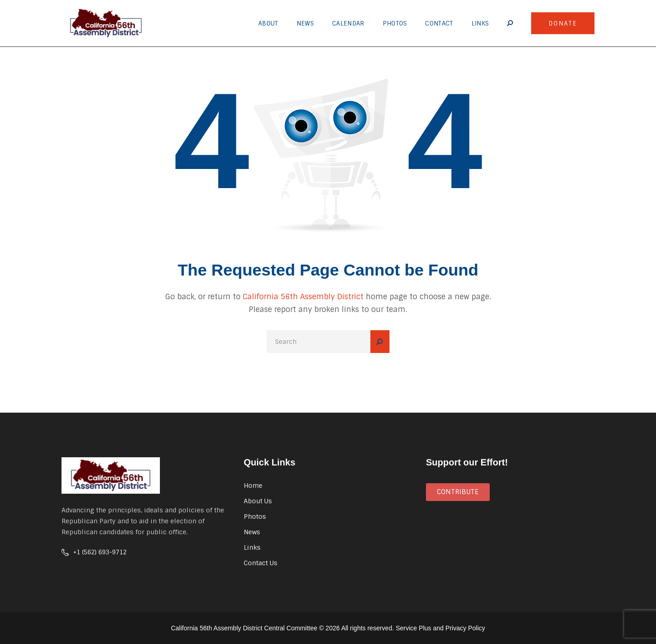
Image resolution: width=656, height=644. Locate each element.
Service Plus (414, 628)
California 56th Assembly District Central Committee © (247, 628)
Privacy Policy (465, 628)
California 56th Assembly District (303, 297)
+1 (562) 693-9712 (100, 552)
